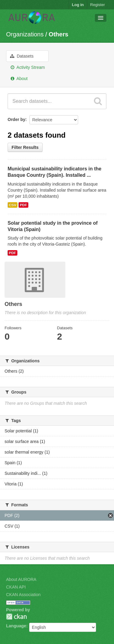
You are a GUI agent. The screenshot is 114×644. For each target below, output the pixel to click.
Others (58, 34)
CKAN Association (23, 595)
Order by (16, 119)
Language (16, 626)
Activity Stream (27, 67)
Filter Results (25, 147)
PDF (23, 205)
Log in (78, 5)
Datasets (22, 56)
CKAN (16, 617)
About (19, 79)
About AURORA (21, 579)
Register (98, 5)
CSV (12, 205)
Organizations (25, 34)
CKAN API (16, 587)
